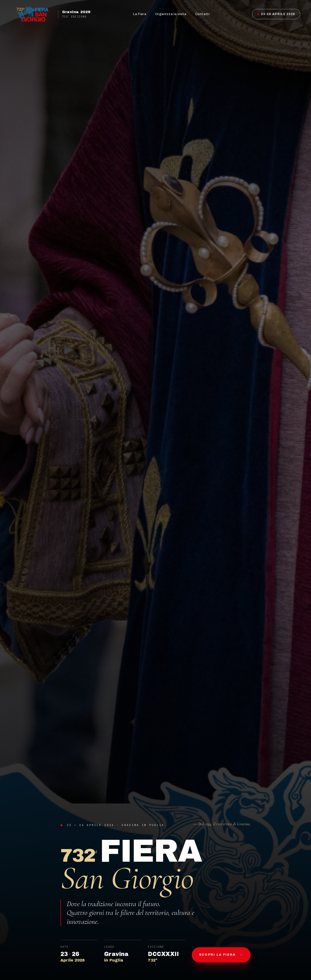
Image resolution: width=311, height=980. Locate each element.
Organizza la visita (171, 14)
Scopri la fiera (221, 955)
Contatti (202, 14)
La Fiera (140, 14)
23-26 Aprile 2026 (276, 14)
